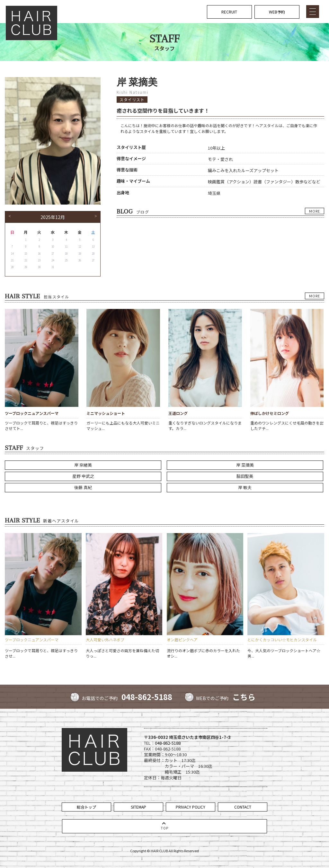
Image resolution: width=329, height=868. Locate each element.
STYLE (217, 104)
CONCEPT (220, 42)
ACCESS (218, 167)
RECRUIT (229, 12)
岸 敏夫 (245, 487)
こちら (244, 697)
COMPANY (220, 179)
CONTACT (243, 807)
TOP (215, 29)
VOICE (217, 141)
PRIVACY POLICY (191, 807)
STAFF (217, 92)
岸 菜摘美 (245, 465)
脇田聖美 (245, 476)
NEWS (217, 54)
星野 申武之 (83, 476)
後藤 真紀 (83, 487)
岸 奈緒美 (83, 465)
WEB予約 (277, 12)
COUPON (219, 79)
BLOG (216, 129)
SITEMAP (138, 807)
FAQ (215, 154)
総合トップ (86, 807)
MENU (217, 67)
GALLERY (220, 117)
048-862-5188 (147, 697)
